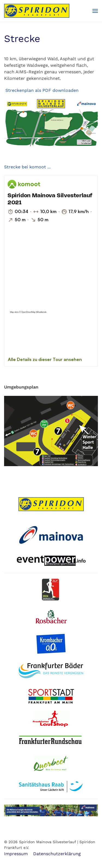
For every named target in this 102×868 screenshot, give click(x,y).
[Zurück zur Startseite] (37, 11)
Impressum (16, 854)
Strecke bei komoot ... (27, 167)
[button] (95, 11)
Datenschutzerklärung (57, 854)
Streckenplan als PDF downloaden (41, 90)
